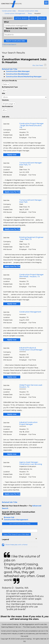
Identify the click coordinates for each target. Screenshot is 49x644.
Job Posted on (7, 107)
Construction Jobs (9, 11)
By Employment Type (10, 87)
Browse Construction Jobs (28, 11)
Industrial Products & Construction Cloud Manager (31, 349)
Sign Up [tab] (33, 18)
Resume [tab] (42, 18)
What (6, 22)
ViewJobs (5, 100)
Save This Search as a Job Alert (16, 534)
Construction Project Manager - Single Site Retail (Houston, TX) (31, 125)
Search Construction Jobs (15, 41)
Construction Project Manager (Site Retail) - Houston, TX (31, 276)
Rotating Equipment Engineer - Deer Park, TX (31, 238)
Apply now (12, 155)
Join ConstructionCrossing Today (20, 524)
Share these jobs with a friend (16, 545)
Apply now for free (12, 192)
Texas (30, 13)
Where (7, 31)
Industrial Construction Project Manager (28, 423)
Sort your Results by (9, 81)
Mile (3, 93)
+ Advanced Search (9, 44)
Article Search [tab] (21, 18)
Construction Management (15, 13)
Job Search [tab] (8, 18)
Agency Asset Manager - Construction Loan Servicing (31, 463)
